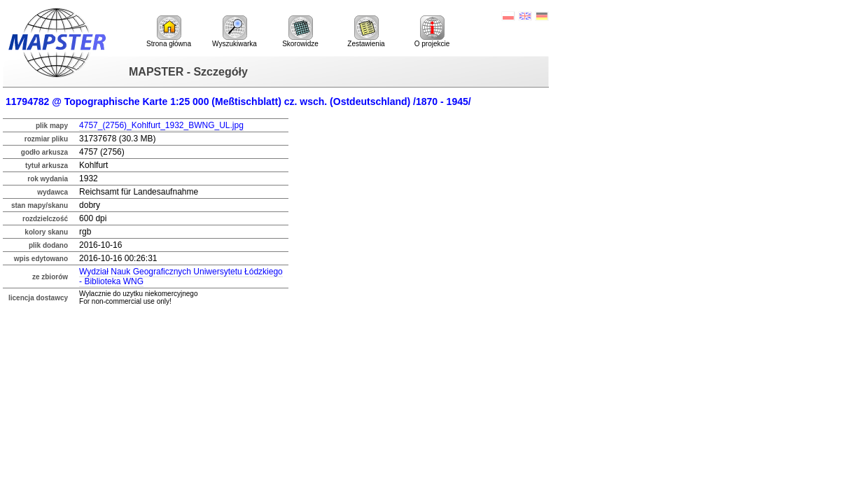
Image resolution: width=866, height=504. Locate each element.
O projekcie (432, 31)
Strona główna (169, 31)
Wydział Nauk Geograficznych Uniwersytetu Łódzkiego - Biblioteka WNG (181, 276)
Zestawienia (366, 31)
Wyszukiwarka (235, 31)
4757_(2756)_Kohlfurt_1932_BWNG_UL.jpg (161, 125)
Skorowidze (300, 31)
